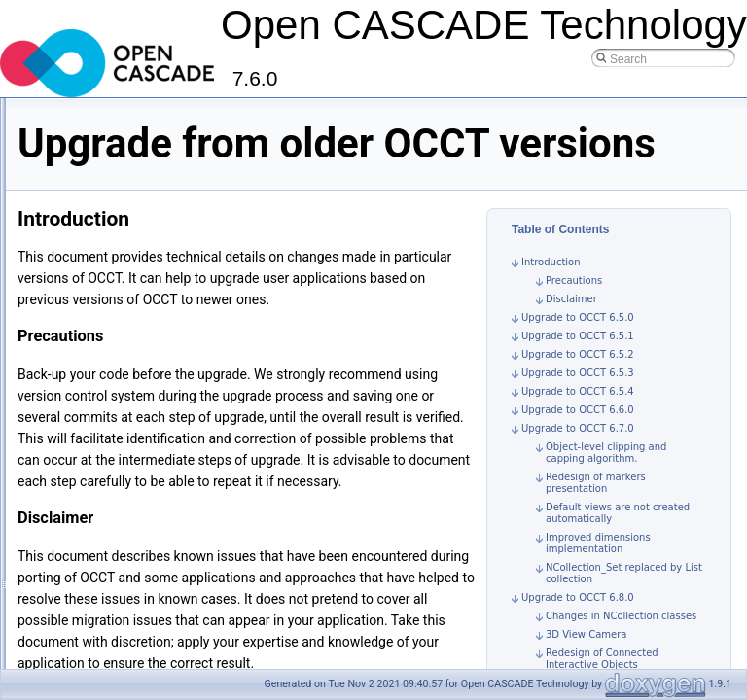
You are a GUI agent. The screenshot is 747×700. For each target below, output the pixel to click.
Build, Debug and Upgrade (102, 178)
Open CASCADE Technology (93, 114)
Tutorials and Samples (91, 157)
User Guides (66, 306)
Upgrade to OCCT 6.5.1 (578, 363)
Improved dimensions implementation (598, 570)
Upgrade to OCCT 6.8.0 (578, 625)
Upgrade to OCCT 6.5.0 (578, 345)
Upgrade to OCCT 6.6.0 (578, 437)
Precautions (574, 308)
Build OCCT (80, 199)
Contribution (65, 349)
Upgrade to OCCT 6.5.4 (578, 419)
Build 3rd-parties (91, 221)
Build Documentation (103, 242)
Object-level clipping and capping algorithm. (606, 480)
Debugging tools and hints (116, 263)
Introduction (64, 135)
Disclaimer (571, 326)
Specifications (69, 328)
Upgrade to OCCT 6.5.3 (578, 400)
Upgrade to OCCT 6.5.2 (578, 382)
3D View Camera (586, 662)
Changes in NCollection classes (621, 643)
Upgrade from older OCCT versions (141, 285)
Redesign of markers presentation (596, 510)
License (53, 370)
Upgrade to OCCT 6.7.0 (578, 455)
